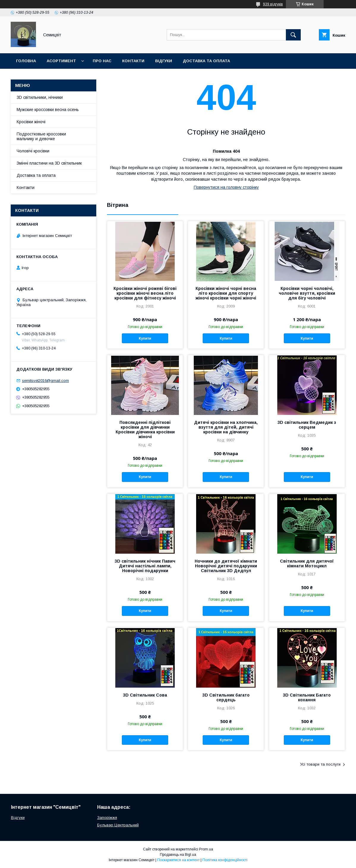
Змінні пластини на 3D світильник (49, 163)
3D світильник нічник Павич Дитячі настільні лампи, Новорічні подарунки (145, 566)
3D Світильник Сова (145, 695)
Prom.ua (206, 849)
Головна (26, 61)
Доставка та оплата (206, 61)
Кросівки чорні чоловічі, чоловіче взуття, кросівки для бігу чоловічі (307, 293)
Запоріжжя (107, 818)
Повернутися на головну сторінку (226, 187)
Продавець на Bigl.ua (178, 855)
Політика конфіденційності (225, 860)
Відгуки (164, 61)
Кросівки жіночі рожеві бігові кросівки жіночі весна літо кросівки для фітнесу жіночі (145, 293)
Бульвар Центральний (118, 825)
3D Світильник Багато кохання (307, 697)
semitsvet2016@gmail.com (45, 381)
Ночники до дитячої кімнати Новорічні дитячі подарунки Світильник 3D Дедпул (226, 566)
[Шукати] (293, 35)
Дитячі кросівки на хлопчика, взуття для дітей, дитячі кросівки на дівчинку (226, 427)
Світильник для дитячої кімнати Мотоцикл (307, 563)
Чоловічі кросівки (33, 151)
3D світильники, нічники (40, 97)
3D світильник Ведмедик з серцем (307, 425)
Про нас (102, 61)
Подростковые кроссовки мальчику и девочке (41, 136)
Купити (145, 338)
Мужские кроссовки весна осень (48, 110)
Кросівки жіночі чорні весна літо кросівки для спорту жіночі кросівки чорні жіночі (226, 293)
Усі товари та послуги (320, 764)
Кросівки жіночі (31, 122)
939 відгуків (273, 4)
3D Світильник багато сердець (226, 697)
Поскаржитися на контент (178, 860)
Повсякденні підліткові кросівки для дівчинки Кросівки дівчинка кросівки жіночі (145, 430)
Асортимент (61, 61)
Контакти (133, 61)
